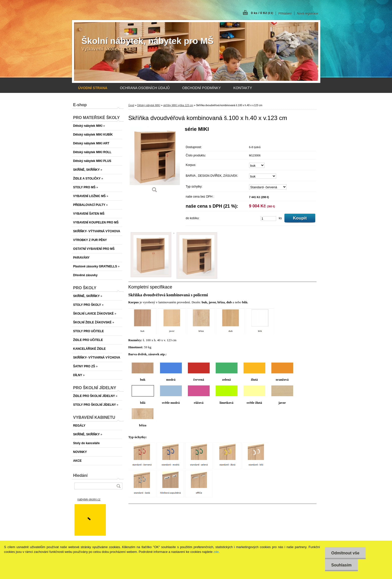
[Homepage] (93, 88)
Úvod (131, 105)
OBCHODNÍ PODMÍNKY (202, 88)
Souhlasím (341, 565)
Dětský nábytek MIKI (149, 105)
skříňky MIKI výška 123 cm (178, 105)
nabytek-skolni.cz (89, 499)
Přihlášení (285, 14)
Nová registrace (307, 14)
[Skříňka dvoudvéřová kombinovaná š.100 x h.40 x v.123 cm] (155, 161)
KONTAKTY (243, 88)
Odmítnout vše (345, 553)
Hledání (81, 475)
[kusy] (268, 219)
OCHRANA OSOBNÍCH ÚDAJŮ (145, 88)
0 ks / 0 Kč (262, 13)
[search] (118, 486)
